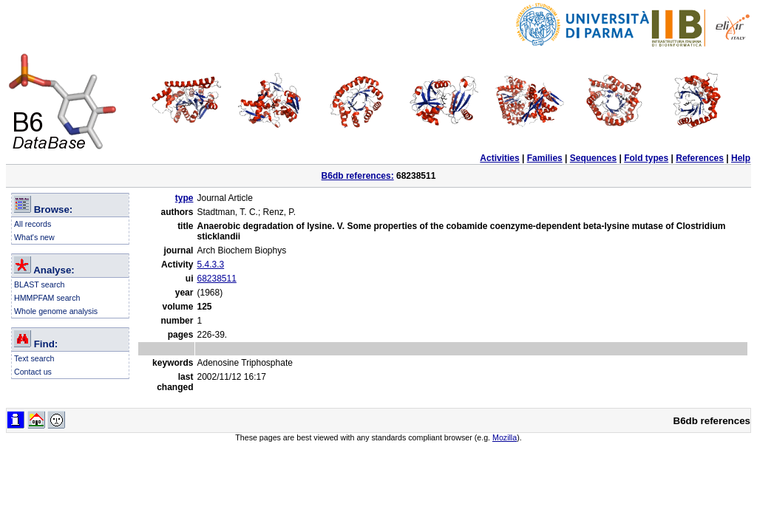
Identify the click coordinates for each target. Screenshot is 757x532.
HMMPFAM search (47, 298)
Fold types (646, 158)
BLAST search (40, 284)
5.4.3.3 (210, 265)
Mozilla (505, 437)
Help (741, 158)
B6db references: (358, 176)
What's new (34, 237)
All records (33, 224)
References (700, 158)
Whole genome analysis (56, 311)
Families (545, 158)
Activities (499, 158)
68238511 (216, 279)
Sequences (593, 158)
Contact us (33, 372)
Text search (34, 358)
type (184, 198)
